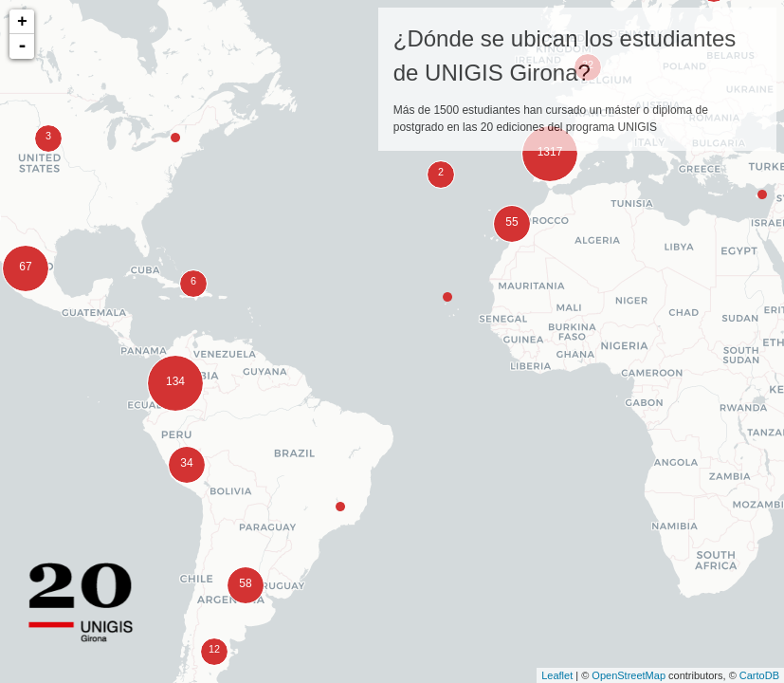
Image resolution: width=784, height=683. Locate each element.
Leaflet (557, 675)
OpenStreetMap (629, 675)
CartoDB (759, 675)
